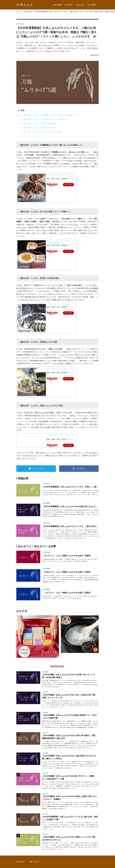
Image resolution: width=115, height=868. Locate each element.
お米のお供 (80, 5)
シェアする (79, 469)
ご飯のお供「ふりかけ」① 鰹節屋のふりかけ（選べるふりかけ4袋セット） (51, 115)
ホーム (19, 12)
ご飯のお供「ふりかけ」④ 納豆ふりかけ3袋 (39, 128)
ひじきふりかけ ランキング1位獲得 (58, 305)
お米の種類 (57, 5)
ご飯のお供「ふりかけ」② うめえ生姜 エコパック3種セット (45, 119)
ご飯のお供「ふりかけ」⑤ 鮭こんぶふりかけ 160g (41, 132)
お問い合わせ (34, 862)
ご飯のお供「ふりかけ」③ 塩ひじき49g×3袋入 (40, 123)
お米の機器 (91, 5)
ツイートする (36, 469)
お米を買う (69, 5)
